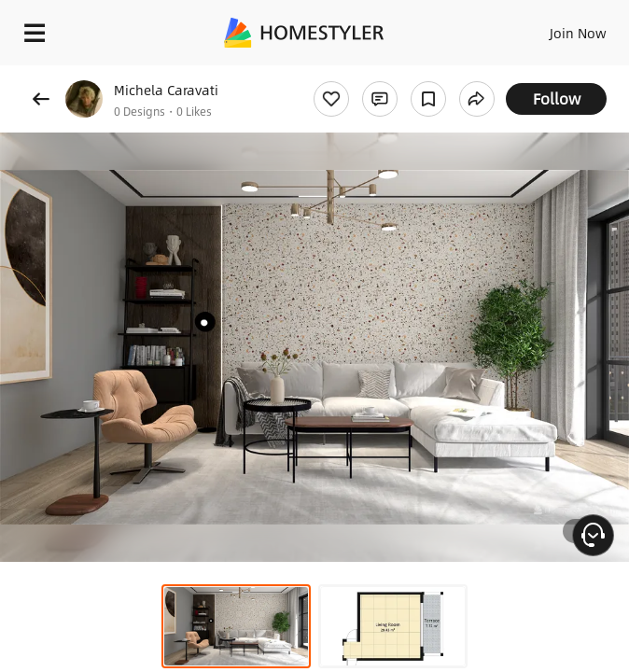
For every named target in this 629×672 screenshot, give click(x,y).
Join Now (578, 33)
